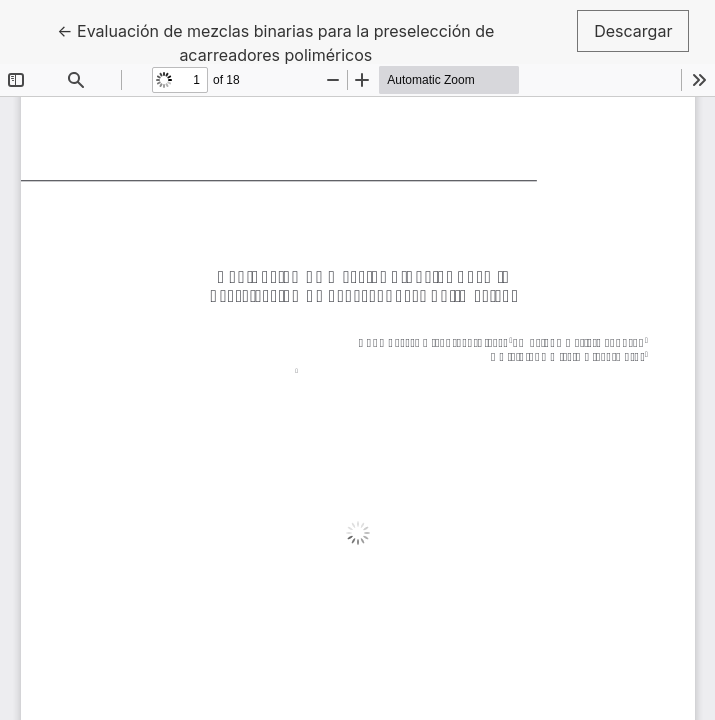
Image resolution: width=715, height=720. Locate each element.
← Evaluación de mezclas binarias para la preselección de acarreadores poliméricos (275, 41)
